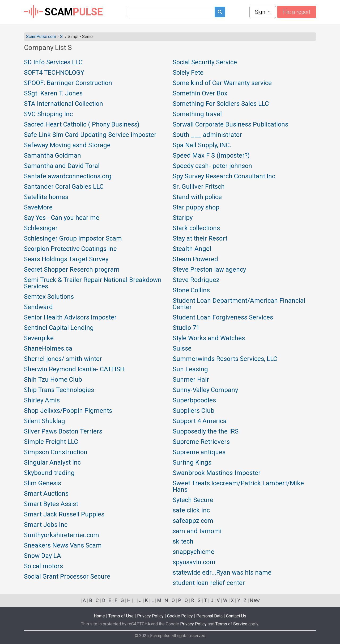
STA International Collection (63, 104)
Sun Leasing (190, 369)
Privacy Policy (150, 616)
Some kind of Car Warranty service (222, 83)
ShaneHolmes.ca (48, 349)
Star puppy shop (196, 208)
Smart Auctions (46, 494)
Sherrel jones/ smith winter (63, 359)
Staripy (183, 218)
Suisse (182, 349)
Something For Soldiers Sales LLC (221, 104)
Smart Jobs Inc (46, 525)
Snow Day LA (42, 556)
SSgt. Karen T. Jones (53, 94)
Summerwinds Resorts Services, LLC (225, 359)
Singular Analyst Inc (52, 463)
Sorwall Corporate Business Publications (230, 125)
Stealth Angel (192, 249)
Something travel (197, 114)
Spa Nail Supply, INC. (202, 145)
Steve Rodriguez (196, 280)
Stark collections (196, 228)
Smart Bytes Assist (51, 504)
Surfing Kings (192, 463)
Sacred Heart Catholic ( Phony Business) (82, 125)
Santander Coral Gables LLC (64, 187)
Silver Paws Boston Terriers (63, 432)
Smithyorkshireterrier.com (61, 535)
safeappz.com (193, 521)
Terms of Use (121, 616)
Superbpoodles (194, 401)
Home (99, 616)
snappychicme (194, 552)
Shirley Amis (42, 401)
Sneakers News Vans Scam (63, 546)
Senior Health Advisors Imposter (70, 318)
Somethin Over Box (200, 94)
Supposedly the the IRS (206, 432)
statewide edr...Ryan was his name (222, 573)
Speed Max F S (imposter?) (211, 156)
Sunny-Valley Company (205, 390)
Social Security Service (205, 62)
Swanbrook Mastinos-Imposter (217, 473)
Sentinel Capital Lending (59, 328)
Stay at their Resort (200, 239)
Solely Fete (188, 73)
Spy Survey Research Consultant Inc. (225, 176)
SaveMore (38, 208)
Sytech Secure (193, 500)
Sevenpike (39, 338)
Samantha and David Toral (62, 166)
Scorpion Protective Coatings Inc (70, 249)
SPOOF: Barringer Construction (68, 83)
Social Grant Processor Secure (67, 577)
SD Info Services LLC (53, 62)
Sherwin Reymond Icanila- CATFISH (74, 369)
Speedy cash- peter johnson (212, 166)
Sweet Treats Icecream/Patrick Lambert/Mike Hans (238, 487)
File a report (297, 12)
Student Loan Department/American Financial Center (239, 304)
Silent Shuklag (44, 421)
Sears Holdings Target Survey (66, 259)
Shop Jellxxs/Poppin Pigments (68, 411)
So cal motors (43, 566)
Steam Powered (195, 259)
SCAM (63, 12)
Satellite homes (46, 197)
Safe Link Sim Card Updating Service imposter (90, 135)
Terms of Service (231, 624)
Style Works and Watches (209, 338)
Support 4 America (200, 421)
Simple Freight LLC (51, 442)
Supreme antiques (199, 452)
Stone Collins (191, 291)
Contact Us (236, 616)
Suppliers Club (194, 411)
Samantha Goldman (52, 156)
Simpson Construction (56, 452)
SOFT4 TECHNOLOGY (54, 73)
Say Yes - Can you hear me (62, 218)
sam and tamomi (197, 531)
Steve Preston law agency (209, 270)
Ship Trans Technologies (59, 390)
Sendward (38, 307)
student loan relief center (209, 583)
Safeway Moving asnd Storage (67, 145)
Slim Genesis (42, 483)
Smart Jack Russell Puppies (64, 515)
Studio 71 (186, 328)
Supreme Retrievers (201, 442)
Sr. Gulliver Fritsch (199, 187)
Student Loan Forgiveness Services (223, 318)
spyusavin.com (194, 562)
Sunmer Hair (191, 380)
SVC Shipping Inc (48, 114)
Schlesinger (41, 228)
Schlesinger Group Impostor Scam (73, 239)
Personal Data (209, 616)
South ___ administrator (207, 135)
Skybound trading (49, 473)
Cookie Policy (180, 616)
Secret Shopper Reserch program (72, 270)
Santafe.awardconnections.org (68, 176)
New (255, 600)
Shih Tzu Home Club (53, 380)
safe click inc (191, 511)
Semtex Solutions (49, 297)
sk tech (183, 542)
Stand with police (197, 197)
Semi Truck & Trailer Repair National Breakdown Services (93, 283)
